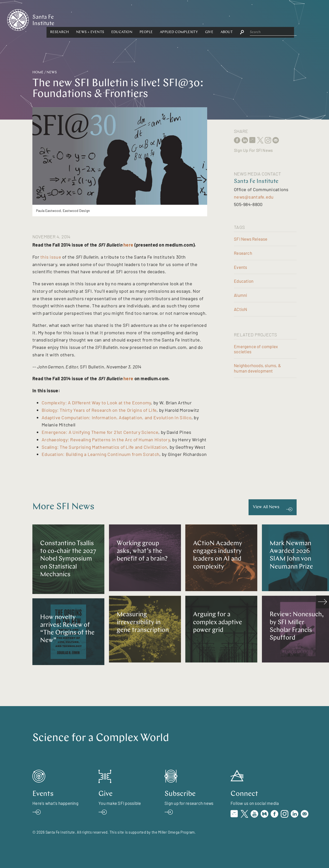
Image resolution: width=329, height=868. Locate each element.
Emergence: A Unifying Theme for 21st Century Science (100, 432)
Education (171, 20)
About (275, 20)
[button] (108, 20)
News (52, 72)
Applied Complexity (228, 20)
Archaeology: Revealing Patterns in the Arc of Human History (106, 440)
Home (38, 72)
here (128, 245)
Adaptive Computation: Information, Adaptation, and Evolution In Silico (117, 417)
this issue (50, 257)
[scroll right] (323, 602)
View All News (266, 507)
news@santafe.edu (254, 197)
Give (258, 20)
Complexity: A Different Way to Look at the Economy (96, 403)
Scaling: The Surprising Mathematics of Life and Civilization (104, 447)
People (195, 20)
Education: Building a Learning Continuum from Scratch (100, 454)
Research (108, 20)
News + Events (139, 20)
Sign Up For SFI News (253, 150)
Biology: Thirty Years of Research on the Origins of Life (99, 410)
